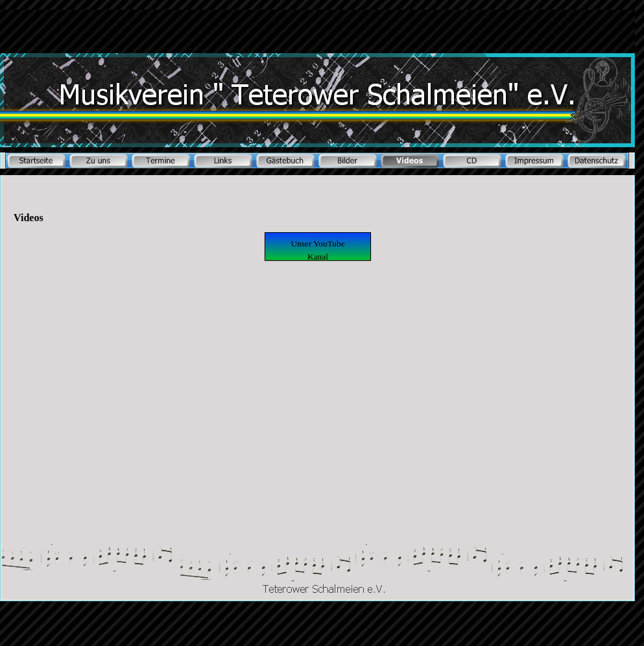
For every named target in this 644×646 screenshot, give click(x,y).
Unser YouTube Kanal (317, 250)
